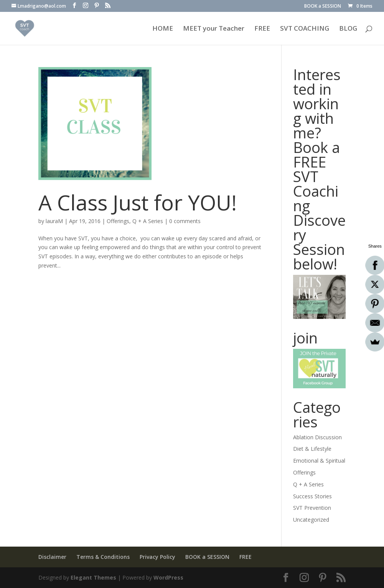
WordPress (168, 577)
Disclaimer (52, 557)
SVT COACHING (305, 29)
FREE (262, 29)
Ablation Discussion (317, 437)
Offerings (118, 221)
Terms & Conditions (103, 557)
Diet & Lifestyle (312, 449)
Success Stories (312, 496)
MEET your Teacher (214, 29)
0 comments (185, 221)
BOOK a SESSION (323, 7)
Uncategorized (311, 520)
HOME (163, 29)
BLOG (348, 29)
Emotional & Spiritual (319, 461)
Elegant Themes (93, 577)
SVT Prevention (312, 508)
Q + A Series (148, 221)
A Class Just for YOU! (138, 202)
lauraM (54, 221)
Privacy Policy (157, 557)
